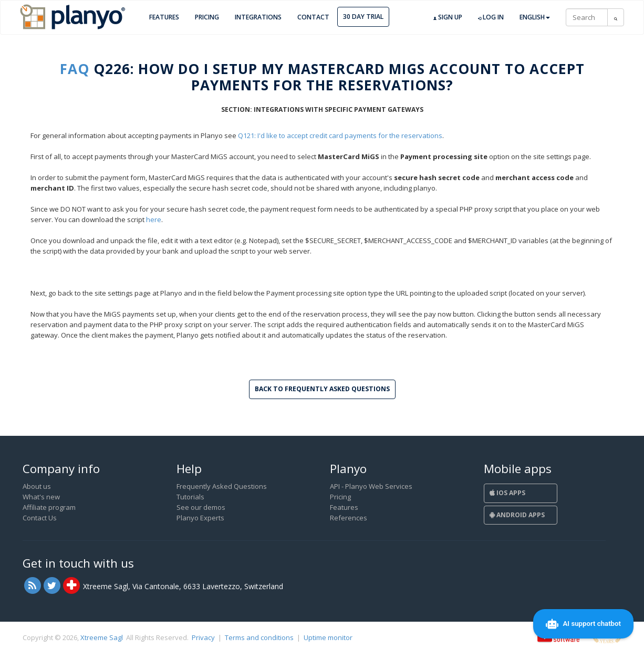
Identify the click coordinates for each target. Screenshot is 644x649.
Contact (313, 17)
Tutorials (190, 497)
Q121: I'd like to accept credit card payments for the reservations (340, 135)
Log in (491, 17)
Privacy (203, 637)
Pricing (207, 17)
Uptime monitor (328, 637)
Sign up (448, 17)
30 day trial (363, 17)
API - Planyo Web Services (371, 486)
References (349, 518)
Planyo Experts (200, 518)
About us (37, 486)
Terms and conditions (259, 637)
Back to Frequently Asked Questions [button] (322, 389)
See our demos (201, 507)
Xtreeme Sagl (102, 637)
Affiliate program (49, 507)
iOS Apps (507, 493)
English (535, 17)
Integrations (258, 17)
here (154, 219)
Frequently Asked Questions (222, 486)
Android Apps (517, 515)
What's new (41, 497)
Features (164, 17)
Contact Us (40, 518)
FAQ (75, 69)
